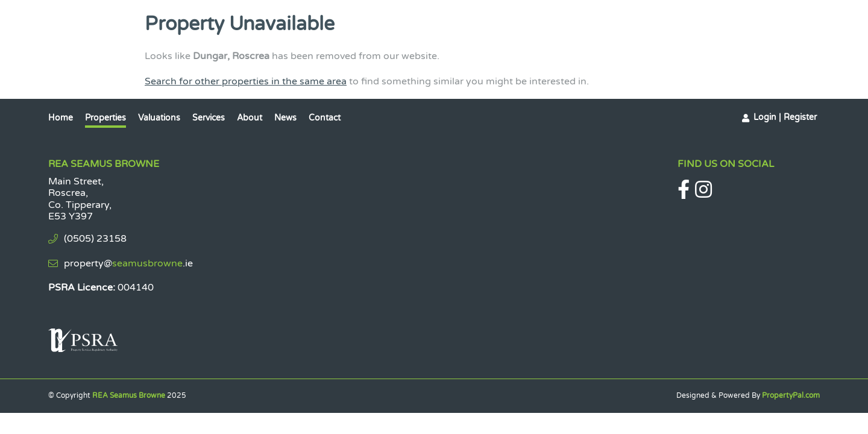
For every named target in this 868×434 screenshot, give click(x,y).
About (250, 118)
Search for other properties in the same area (246, 81)
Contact (325, 118)
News (285, 118)
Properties (105, 118)
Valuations (159, 118)
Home (61, 118)
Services (209, 118)
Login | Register (785, 117)
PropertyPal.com (791, 395)
